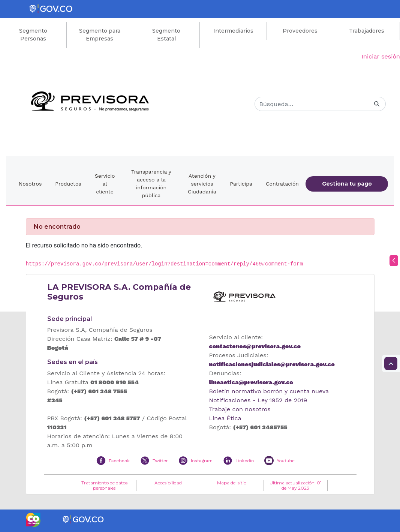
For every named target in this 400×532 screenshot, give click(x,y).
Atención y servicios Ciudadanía (202, 184)
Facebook (119, 461)
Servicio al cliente (105, 184)
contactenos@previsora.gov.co (255, 346)
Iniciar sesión (381, 56)
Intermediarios (233, 31)
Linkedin (245, 461)
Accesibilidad (168, 483)
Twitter (160, 461)
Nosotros (30, 184)
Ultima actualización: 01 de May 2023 (296, 486)
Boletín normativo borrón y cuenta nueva (269, 391)
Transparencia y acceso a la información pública (151, 184)
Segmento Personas (33, 35)
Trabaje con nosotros (240, 409)
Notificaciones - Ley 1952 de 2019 (258, 400)
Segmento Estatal (166, 35)
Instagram (202, 461)
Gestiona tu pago (347, 184)
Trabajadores (367, 31)
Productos (68, 184)
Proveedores (300, 31)
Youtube (285, 461)
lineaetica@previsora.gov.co (251, 382)
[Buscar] (311, 104)
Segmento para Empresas (100, 35)
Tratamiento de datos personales (104, 486)
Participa (241, 184)
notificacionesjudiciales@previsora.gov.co (272, 364)
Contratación (282, 184)
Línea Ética (225, 418)
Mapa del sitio (232, 483)
